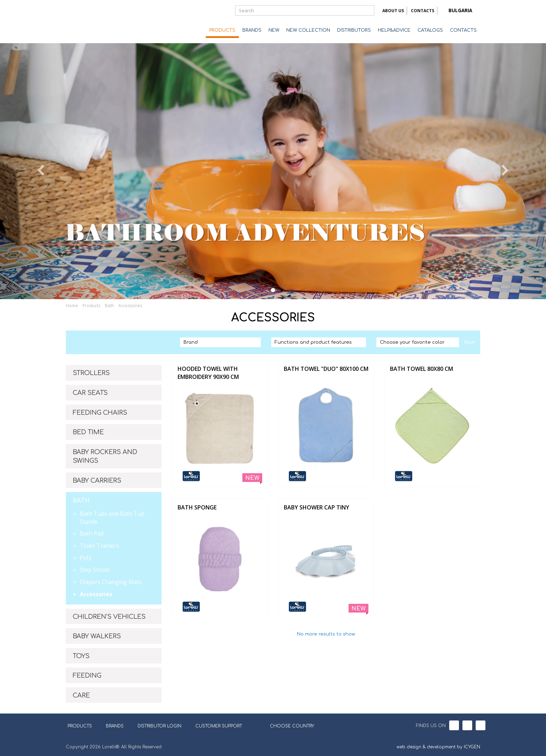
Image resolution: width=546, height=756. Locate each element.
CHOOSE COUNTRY (288, 725)
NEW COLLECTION (308, 30)
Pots (86, 558)
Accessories (130, 306)
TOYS (81, 656)
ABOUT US (393, 11)
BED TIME (88, 432)
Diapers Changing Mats (111, 582)
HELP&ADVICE (394, 30)
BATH (81, 500)
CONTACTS (423, 11)
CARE (81, 695)
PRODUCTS (222, 30)
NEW (274, 30)
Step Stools (95, 570)
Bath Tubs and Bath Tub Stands (112, 518)
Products (91, 306)
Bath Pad (92, 533)
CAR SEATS (90, 393)
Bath (109, 306)
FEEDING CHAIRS (100, 413)
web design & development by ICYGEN (438, 747)
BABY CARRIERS (97, 481)
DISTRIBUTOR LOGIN (159, 726)
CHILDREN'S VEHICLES (109, 617)
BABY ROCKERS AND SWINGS (105, 457)
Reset (470, 342)
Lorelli (94, 22)
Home (72, 306)
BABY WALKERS (97, 636)
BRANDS (252, 30)
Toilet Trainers (99, 546)
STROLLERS (91, 373)
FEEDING (87, 676)
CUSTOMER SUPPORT (219, 726)
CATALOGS (430, 30)
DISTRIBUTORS (354, 30)
